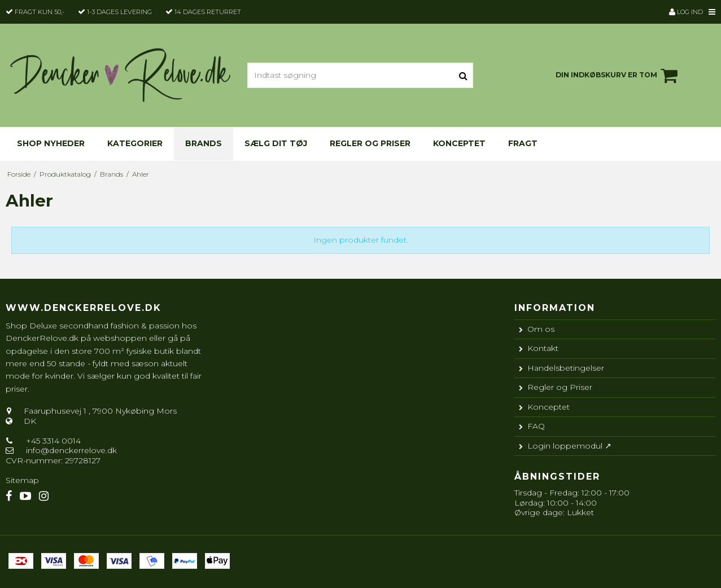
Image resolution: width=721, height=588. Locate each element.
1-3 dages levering (119, 12)
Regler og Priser (370, 143)
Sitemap (22, 480)
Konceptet (459, 143)
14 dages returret (208, 12)
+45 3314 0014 (52, 441)
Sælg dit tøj (276, 143)
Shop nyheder (51, 143)
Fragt (523, 143)
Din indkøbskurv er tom (618, 76)
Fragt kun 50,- (40, 12)
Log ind (686, 12)
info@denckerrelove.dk (71, 450)
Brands (204, 143)
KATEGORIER (135, 143)
